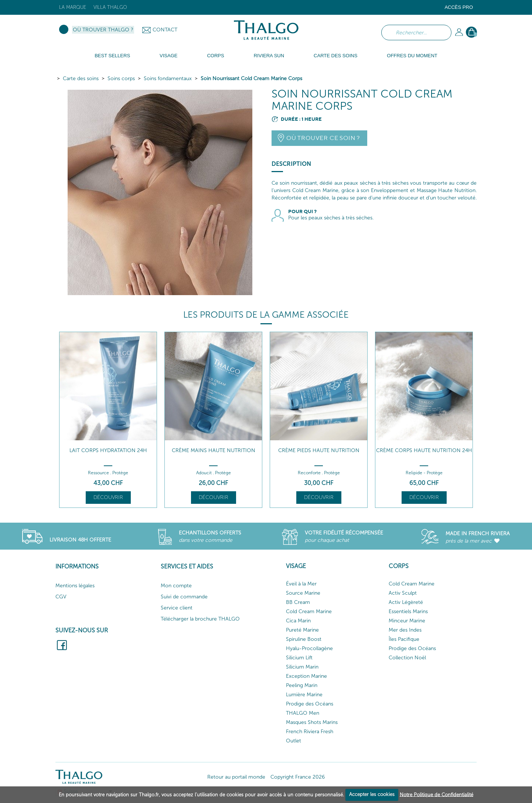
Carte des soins (81, 78)
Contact (165, 30)
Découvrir (108, 497)
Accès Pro (459, 7)
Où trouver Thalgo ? (103, 30)
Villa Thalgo (110, 7)
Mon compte (176, 586)
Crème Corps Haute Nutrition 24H (424, 450)
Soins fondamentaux (168, 78)
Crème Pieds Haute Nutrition (319, 450)
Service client (177, 608)
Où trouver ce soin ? (323, 138)
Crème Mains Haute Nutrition (214, 450)
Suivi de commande (184, 597)
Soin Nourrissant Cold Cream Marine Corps (251, 78)
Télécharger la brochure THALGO (200, 619)
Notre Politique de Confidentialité (436, 794)
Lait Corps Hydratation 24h (108, 450)
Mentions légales (75, 586)
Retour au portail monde (236, 777)
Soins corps (121, 78)
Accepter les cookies (372, 794)
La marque (73, 7)
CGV (61, 597)
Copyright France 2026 (298, 777)
